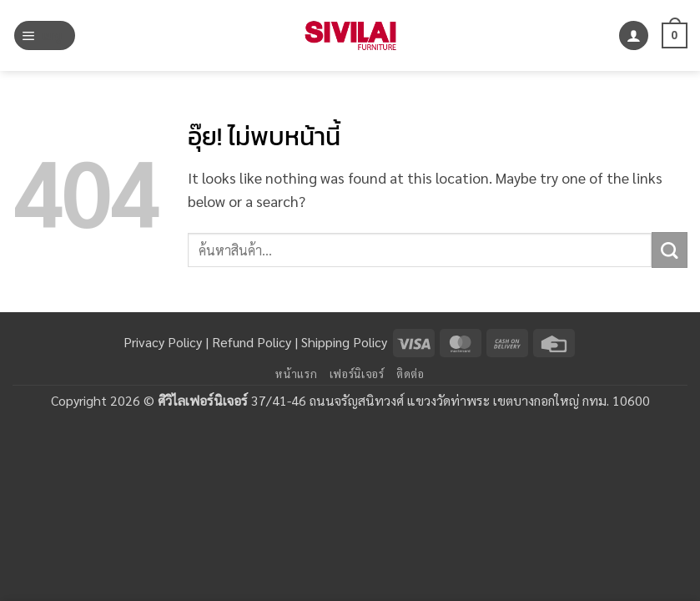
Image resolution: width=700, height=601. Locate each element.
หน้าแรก (296, 374)
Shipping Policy (344, 342)
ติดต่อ (410, 374)
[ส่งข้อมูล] (670, 250)
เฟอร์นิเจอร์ (357, 374)
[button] (45, 36)
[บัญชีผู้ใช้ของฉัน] (634, 36)
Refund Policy (252, 342)
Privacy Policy (163, 342)
